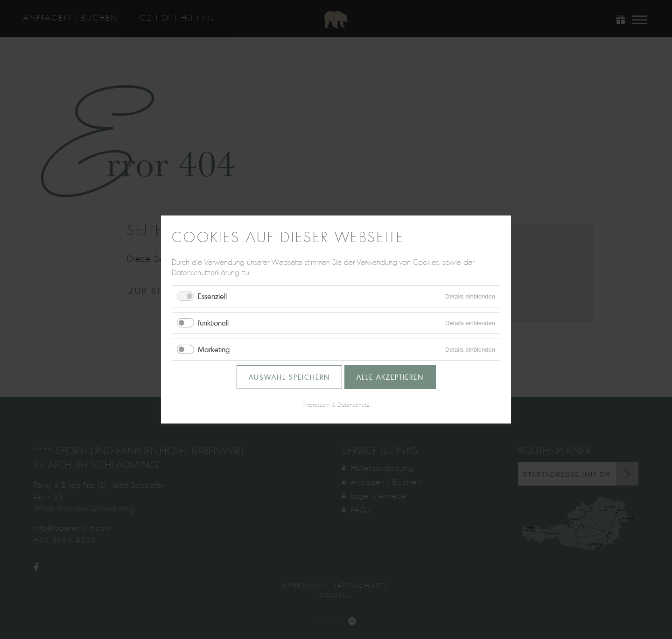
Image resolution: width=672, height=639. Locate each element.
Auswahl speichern (289, 377)
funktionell (213, 323)
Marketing (214, 349)
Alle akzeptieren (390, 377)
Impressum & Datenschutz (336, 404)
